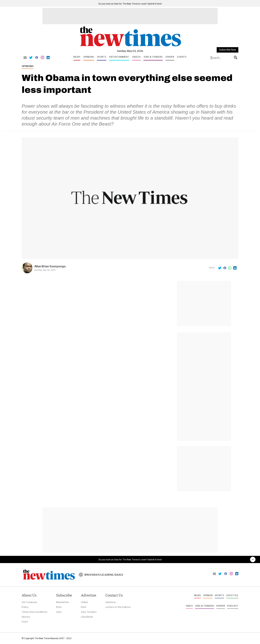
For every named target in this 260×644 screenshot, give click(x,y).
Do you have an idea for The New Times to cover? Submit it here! (130, 4)
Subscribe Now (227, 50)
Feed (25, 622)
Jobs (59, 612)
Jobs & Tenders (153, 57)
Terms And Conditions (34, 612)
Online (84, 602)
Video (189, 606)
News (77, 57)
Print (59, 607)
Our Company (29, 602)
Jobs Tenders (89, 612)
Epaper (170, 57)
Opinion (208, 595)
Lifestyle (232, 595)
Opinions (89, 57)
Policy (25, 607)
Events (182, 57)
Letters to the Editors (118, 607)
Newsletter (63, 602)
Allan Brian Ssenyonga (50, 266)
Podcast (233, 606)
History (26, 617)
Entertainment (119, 57)
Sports (102, 57)
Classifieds (87, 617)
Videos (136, 57)
